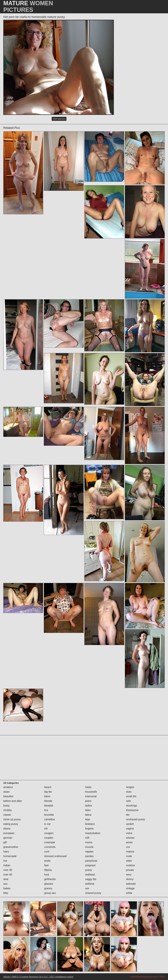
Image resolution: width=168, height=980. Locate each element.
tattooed (131, 884)
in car (47, 824)
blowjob (49, 806)
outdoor (130, 865)
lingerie (89, 829)
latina (88, 815)
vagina (130, 829)
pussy (89, 870)
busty (6, 806)
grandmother (11, 847)
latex (88, 810)
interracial (91, 796)
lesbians (90, 824)
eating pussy (11, 824)
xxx (128, 847)
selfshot (90, 884)
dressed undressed (55, 856)
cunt (47, 852)
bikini (47, 796)
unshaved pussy (136, 819)
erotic (47, 861)
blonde (48, 801)
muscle (89, 847)
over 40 (8, 875)
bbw (6, 893)
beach (48, 787)
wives (129, 842)
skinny (130, 879)
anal (6, 879)
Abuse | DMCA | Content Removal (21, 977)
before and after (13, 801)
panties (89, 856)
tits (128, 815)
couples (49, 838)
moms (89, 842)
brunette (49, 815)
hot (5, 861)
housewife (91, 792)
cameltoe (50, 819)
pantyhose (91, 861)
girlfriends (50, 879)
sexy (129, 875)
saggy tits (91, 879)
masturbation (93, 833)
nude (129, 856)
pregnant (90, 865)
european (9, 833)
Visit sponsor (59, 119)
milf (87, 838)
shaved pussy (93, 893)
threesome (132, 810)
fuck (47, 875)
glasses (49, 884)
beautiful (8, 796)
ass (5, 884)
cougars (49, 833)
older (129, 861)
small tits (131, 796)
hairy (6, 852)
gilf (5, 842)
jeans (88, 801)
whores (130, 838)
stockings (131, 806)
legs (88, 819)
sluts (129, 792)
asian (6, 792)
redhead (90, 875)
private (130, 870)
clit (46, 829)
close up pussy (12, 819)
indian (7, 865)
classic (7, 815)
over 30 (8, 870)
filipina (48, 870)
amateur (8, 787)
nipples (89, 852)
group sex (50, 893)
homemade (10, 856)
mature (130, 852)
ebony (7, 829)
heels (88, 787)
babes (7, 888)
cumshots (50, 847)
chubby (8, 810)
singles (130, 787)
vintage (130, 888)
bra (46, 810)
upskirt (130, 824)
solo (128, 801)
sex (87, 888)
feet (47, 865)
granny (48, 888)
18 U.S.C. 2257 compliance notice (56, 977)
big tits (48, 792)
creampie (50, 842)
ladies (89, 806)
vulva (129, 833)
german (8, 838)
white (129, 893)
